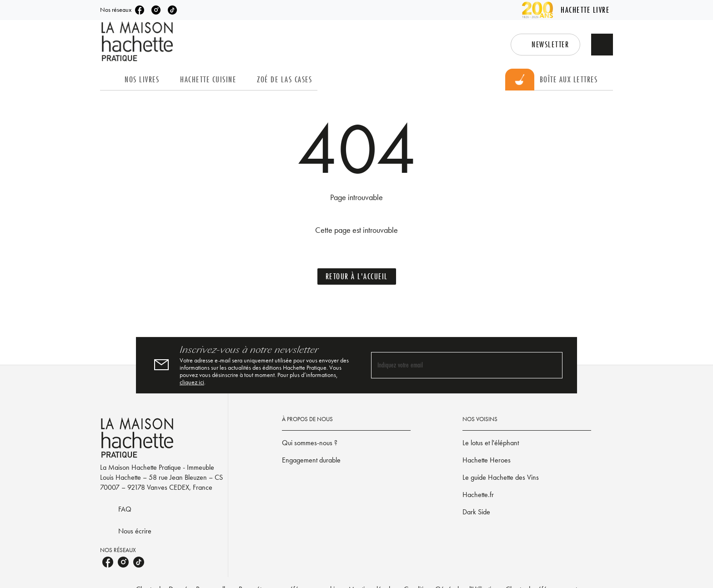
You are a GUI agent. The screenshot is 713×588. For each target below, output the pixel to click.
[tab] (110, 80)
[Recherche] (602, 45)
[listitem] (140, 10)
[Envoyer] (552, 365)
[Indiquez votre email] (455, 365)
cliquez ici (192, 382)
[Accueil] (138, 42)
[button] (545, 45)
